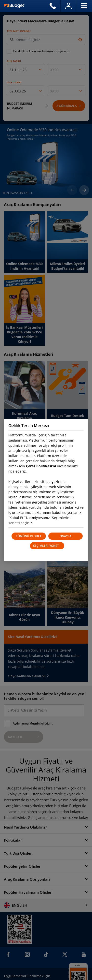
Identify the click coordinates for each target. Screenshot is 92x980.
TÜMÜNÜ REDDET (29, 536)
